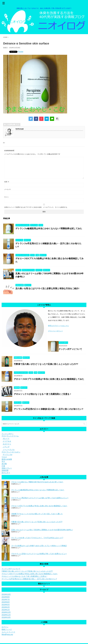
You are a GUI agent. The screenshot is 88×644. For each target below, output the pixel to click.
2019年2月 (6, 607)
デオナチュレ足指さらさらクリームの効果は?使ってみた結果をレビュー (39, 554)
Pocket (21, 52)
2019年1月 (6, 610)
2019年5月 (6, 605)
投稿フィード (7, 629)
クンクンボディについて (70, 349)
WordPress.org (7, 634)
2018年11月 (6, 615)
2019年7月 (6, 600)
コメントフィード (8, 632)
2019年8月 (6, 597)
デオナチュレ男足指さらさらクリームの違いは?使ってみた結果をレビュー (40, 498)
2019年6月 (6, 602)
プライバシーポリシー (55, 331)
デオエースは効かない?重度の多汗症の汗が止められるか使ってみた (37, 482)
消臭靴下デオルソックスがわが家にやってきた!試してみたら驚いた (37, 514)
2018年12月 (6, 612)
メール (7, 189)
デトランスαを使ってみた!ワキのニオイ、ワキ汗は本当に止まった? (37, 538)
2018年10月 (6, 617)
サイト (6, 197)
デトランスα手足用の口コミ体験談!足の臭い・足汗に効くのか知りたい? (49, 409)
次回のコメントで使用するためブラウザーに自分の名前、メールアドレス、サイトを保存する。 (36, 207)
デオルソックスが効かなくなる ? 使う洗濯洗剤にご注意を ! (42, 394)
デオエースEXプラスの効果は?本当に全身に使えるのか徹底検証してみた (49, 379)
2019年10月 (6, 594)
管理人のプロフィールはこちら (58, 326)
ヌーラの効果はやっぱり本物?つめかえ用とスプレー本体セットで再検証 (39, 546)
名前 (7, 182)
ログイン (5, 627)
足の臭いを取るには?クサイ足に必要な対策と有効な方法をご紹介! (47, 288)
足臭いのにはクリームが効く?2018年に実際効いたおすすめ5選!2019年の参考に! (42, 530)
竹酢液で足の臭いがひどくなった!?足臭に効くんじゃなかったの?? (46, 364)
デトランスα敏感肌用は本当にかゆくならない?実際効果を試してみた (49, 228)
